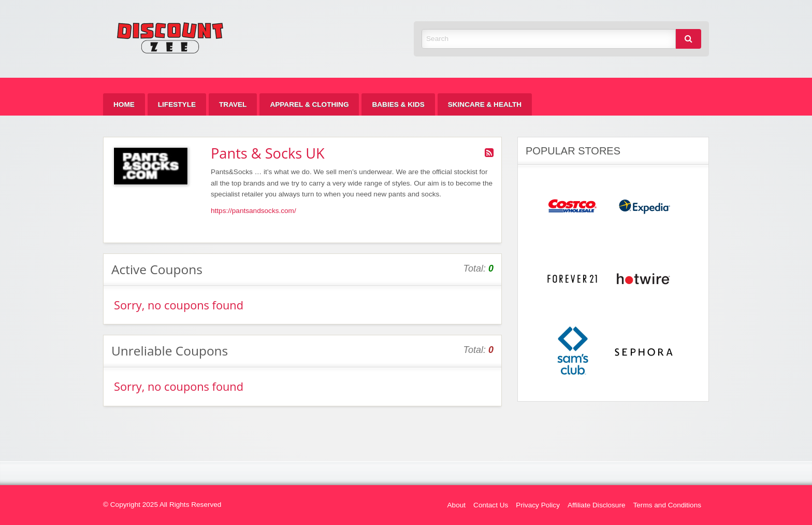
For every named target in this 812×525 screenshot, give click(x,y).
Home (124, 104)
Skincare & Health (485, 104)
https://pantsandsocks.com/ (253, 211)
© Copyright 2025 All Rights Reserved (162, 505)
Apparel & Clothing (309, 104)
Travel (233, 104)
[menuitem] (124, 104)
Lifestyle (177, 104)
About (457, 505)
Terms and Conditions (667, 505)
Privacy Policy (538, 505)
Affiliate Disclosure (597, 505)
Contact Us (491, 505)
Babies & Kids (398, 104)
